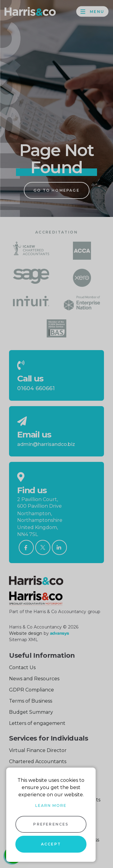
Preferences (51, 824)
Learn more (51, 805)
